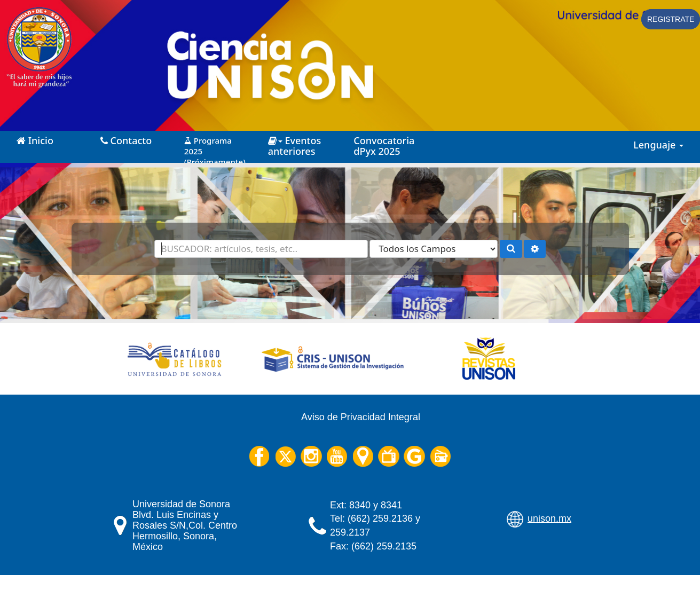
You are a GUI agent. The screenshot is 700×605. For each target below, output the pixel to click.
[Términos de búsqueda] (261, 249)
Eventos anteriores (294, 146)
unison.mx (549, 518)
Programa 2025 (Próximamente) (215, 147)
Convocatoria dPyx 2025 (384, 146)
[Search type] (434, 249)
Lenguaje (658, 145)
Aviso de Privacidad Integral (361, 417)
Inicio (35, 140)
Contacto (126, 140)
